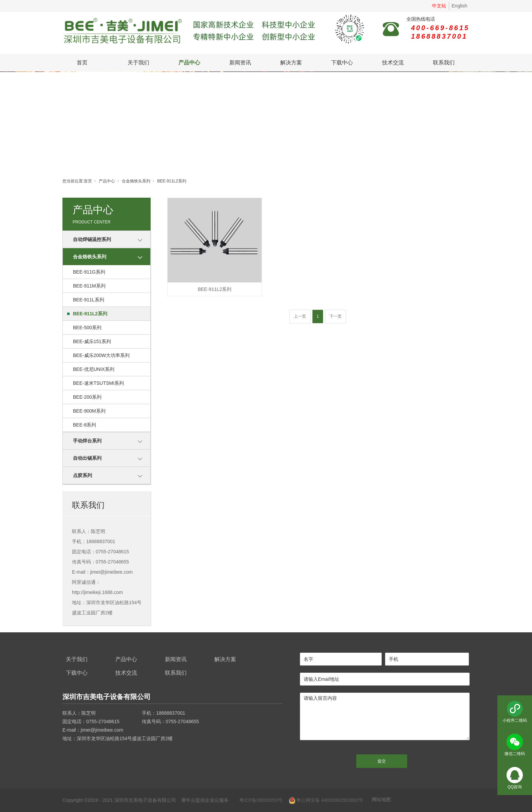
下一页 (336, 316)
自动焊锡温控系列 (92, 239)
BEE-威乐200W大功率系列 (101, 355)
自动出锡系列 (87, 458)
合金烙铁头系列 (136, 181)
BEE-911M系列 (89, 286)
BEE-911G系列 (89, 272)
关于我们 (138, 63)
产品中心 (189, 63)
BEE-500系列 (87, 328)
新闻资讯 (240, 63)
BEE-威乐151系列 (92, 341)
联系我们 (444, 63)
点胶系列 (82, 475)
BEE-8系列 (84, 425)
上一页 (300, 316)
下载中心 (342, 63)
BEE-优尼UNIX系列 (94, 369)
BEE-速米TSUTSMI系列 (98, 383)
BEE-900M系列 (89, 411)
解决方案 (291, 63)
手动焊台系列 (87, 441)
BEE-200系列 (87, 397)
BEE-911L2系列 (172, 181)
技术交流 (393, 63)
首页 (82, 63)
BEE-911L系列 (89, 300)
